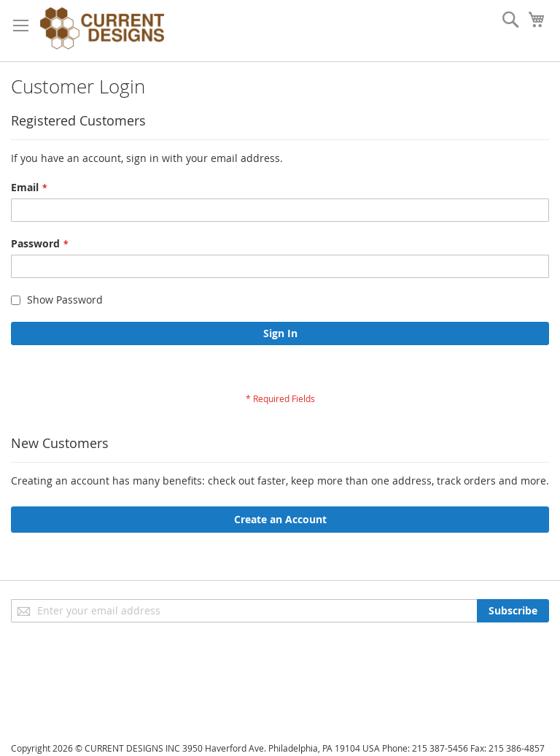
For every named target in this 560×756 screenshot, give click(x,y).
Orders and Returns (60, 699)
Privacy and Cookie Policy (72, 659)
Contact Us (37, 720)
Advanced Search (53, 679)
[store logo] (102, 31)
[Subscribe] (513, 611)
